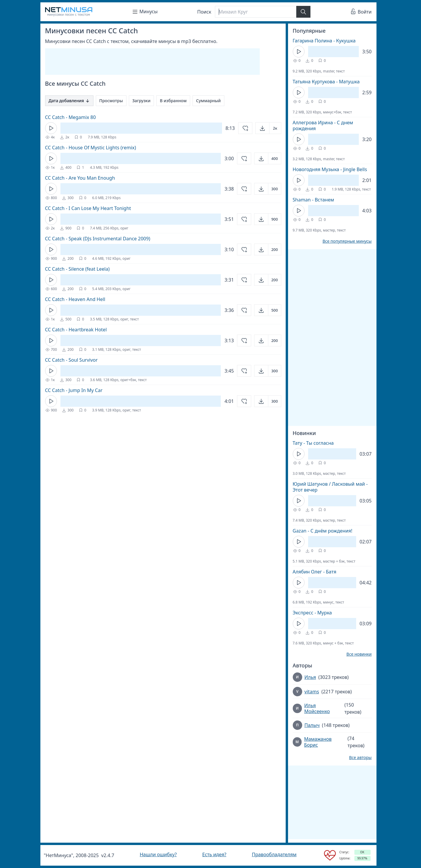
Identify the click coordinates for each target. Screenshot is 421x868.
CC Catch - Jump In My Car (74, 390)
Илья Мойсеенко (317, 708)
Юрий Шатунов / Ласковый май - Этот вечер (330, 487)
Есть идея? (214, 854)
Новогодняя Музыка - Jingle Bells (330, 169)
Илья (310, 677)
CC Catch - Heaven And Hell (75, 299)
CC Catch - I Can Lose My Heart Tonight (88, 208)
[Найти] (303, 12)
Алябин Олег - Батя (315, 572)
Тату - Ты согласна (313, 443)
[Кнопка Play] (51, 128)
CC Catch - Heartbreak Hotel (76, 330)
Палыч (312, 725)
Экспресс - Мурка (312, 613)
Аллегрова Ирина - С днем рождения (323, 125)
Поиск (204, 12)
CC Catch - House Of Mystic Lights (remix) (91, 148)
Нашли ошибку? (158, 854)
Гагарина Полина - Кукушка (324, 41)
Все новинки (359, 654)
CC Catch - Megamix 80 (70, 117)
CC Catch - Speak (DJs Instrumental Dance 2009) (98, 239)
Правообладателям (274, 854)
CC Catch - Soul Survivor (71, 360)
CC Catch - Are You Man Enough (80, 178)
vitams (312, 692)
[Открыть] (268, 128)
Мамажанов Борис (318, 742)
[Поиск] (256, 12)
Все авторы (360, 758)
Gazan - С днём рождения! (323, 531)
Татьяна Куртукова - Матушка (326, 82)
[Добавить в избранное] (245, 128)
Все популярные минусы (347, 241)
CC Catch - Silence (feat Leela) (77, 269)
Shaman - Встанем (314, 200)
